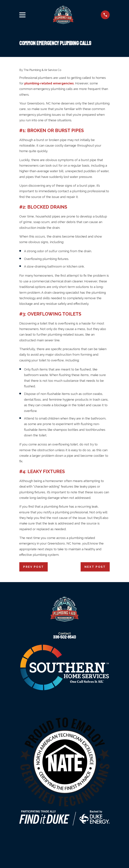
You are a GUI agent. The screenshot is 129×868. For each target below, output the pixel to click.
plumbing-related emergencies (49, 83)
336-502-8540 (64, 637)
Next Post (95, 567)
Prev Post (34, 567)
